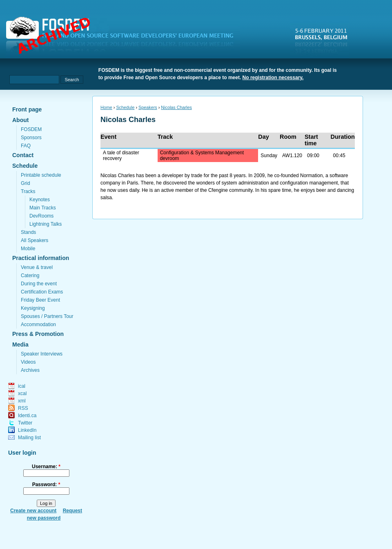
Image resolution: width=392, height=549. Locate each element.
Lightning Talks (46, 224)
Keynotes (40, 200)
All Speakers (35, 240)
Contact (23, 155)
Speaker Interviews (42, 354)
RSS (23, 408)
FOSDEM (31, 129)
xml (22, 401)
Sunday (269, 156)
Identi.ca (27, 416)
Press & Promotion (38, 334)
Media (20, 345)
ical (22, 386)
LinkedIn (27, 430)
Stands (28, 232)
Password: (46, 485)
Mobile (28, 249)
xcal (22, 393)
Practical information (41, 258)
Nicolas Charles (176, 107)
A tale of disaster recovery (121, 156)
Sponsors (31, 138)
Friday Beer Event (40, 300)
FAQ (26, 146)
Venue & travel (37, 267)
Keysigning (33, 308)
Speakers (148, 107)
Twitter (25, 423)
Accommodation (38, 325)
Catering (30, 276)
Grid (26, 183)
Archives (30, 370)
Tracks (28, 191)
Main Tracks (43, 208)
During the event (39, 284)
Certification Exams (42, 292)
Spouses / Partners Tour (47, 316)
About (20, 120)
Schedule (25, 166)
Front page (27, 109)
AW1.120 (292, 156)
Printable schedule (41, 175)
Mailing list (29, 438)
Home (106, 107)
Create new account (33, 511)
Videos (28, 362)
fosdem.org (125, 37)
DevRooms (41, 216)
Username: (46, 467)
